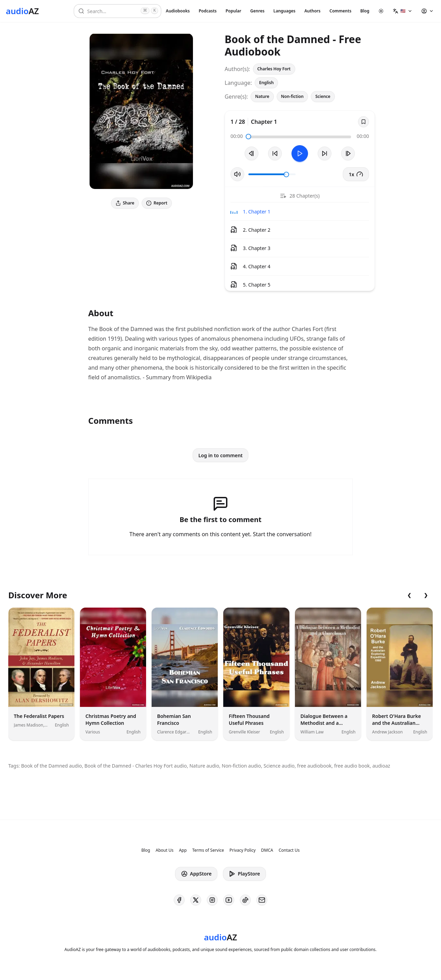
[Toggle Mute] (237, 174)
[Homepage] (22, 11)
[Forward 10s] (325, 153)
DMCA (267, 850)
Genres (257, 11)
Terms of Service (208, 850)
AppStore (196, 874)
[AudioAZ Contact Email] (262, 900)
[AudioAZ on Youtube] (229, 900)
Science (323, 96)
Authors (312, 11)
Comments (340, 11)
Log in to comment (221, 455)
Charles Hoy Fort (274, 69)
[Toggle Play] (300, 153)
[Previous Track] (252, 153)
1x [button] (356, 174)
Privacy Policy (243, 850)
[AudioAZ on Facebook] (179, 900)
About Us (165, 850)
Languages (285, 11)
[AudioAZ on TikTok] (245, 900)
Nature (262, 96)
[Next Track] (348, 153)
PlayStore (244, 874)
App (183, 850)
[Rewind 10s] (275, 153)
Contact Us (289, 850)
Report (157, 203)
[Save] (363, 122)
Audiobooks (178, 11)
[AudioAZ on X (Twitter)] (196, 900)
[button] (403, 11)
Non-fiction (293, 96)
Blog (365, 11)
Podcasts (208, 11)
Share (125, 203)
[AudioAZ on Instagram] (212, 900)
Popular (234, 11)
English (266, 83)
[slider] (248, 137)
